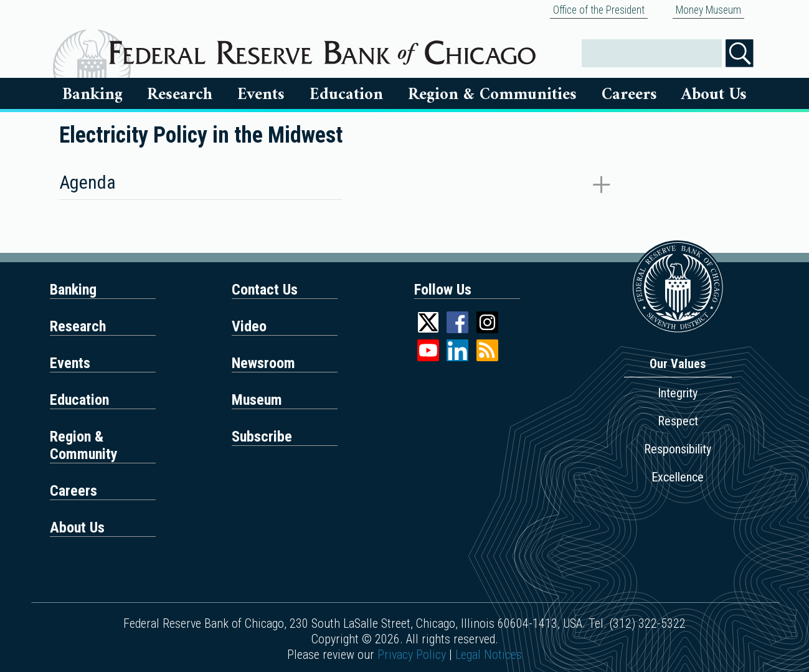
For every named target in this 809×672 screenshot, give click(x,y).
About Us (714, 95)
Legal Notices (489, 655)
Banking (92, 95)
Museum (257, 400)
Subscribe (262, 437)
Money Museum (708, 10)
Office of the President (599, 10)
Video (249, 326)
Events (261, 95)
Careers (629, 95)
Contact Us (265, 290)
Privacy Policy (412, 655)
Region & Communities (492, 95)
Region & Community (84, 445)
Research (180, 95)
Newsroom (263, 363)
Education (346, 95)
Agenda (88, 182)
